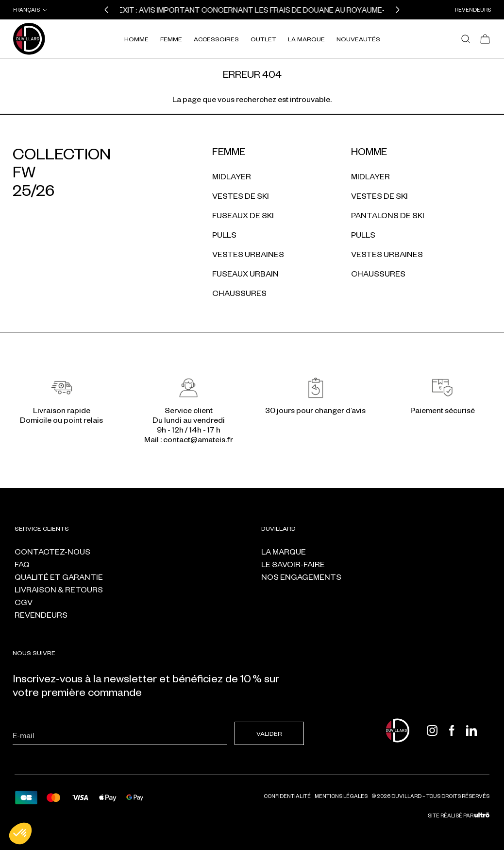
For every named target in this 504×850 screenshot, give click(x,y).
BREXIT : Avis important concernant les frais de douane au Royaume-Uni (254, 10)
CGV (24, 602)
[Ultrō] (482, 815)
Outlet (263, 39)
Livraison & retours (59, 589)
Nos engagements (301, 577)
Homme (136, 39)
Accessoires (216, 39)
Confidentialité (287, 796)
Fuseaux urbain (245, 273)
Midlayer (232, 176)
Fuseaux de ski (243, 215)
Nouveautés (358, 39)
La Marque (306, 39)
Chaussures (239, 293)
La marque (284, 551)
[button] (106, 10)
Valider (269, 733)
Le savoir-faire (293, 564)
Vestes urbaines (248, 254)
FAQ (22, 564)
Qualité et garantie (59, 577)
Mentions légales (341, 796)
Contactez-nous (52, 551)
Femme (171, 39)
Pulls (224, 234)
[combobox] (31, 10)
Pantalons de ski (388, 215)
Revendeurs (473, 9)
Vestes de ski (241, 196)
